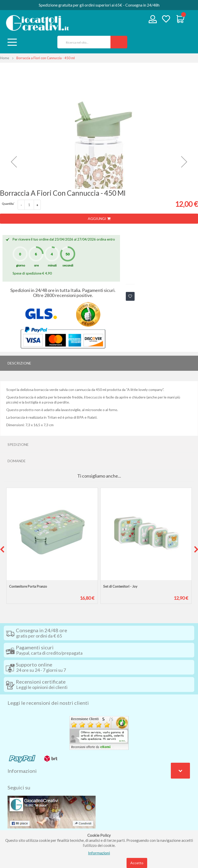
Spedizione (18, 444)
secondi (68, 265)
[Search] (119, 42)
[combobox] (82, 42)
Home (5, 58)
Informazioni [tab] (22, 771)
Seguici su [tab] (19, 787)
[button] (14, 162)
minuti (52, 265)
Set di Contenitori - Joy (120, 586)
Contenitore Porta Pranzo (28, 586)
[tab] (99, 363)
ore (36, 265)
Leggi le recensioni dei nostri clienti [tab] (48, 703)
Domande (17, 461)
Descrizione (19, 363)
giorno (21, 265)
